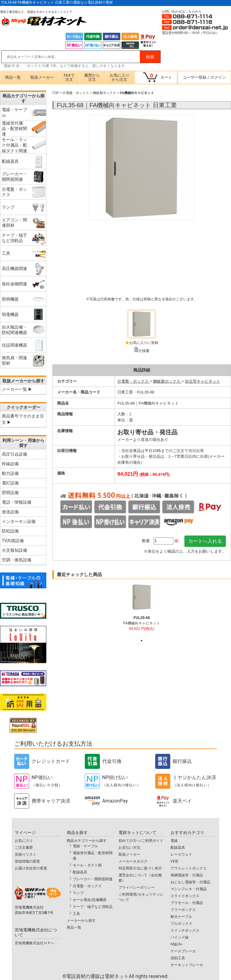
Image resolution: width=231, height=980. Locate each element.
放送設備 (10, 512)
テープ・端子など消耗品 (93, 907)
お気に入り (24, 841)
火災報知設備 (14, 550)
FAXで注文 (69, 77)
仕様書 (144, 351)
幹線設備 (10, 464)
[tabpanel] (142, 610)
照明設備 (10, 493)
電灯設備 (10, 483)
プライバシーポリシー (137, 887)
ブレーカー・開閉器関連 (93, 879)
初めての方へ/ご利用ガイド (141, 841)
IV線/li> (177, 944)
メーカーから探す (81, 921)
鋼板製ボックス (105, 93)
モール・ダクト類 (87, 865)
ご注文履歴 (24, 848)
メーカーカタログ (133, 861)
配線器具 (80, 872)
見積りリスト (26, 854)
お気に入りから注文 (120, 77)
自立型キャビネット (203, 381)
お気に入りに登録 (144, 343)
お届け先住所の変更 (31, 868)
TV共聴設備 (13, 541)
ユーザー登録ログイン (204, 77)
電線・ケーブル (85, 846)
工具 (76, 914)
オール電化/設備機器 (90, 900)
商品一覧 (13, 77)
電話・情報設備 (17, 502)
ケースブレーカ (183, 951)
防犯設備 (10, 531)
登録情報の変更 (27, 861)
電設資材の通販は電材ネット (117, 976)
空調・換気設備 (17, 560)
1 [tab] (142, 641)
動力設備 (10, 473)
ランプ (78, 893)
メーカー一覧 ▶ (17, 389)
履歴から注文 (92, 77)
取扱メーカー (42, 77)
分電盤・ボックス (76, 93)
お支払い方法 (129, 848)
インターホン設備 (19, 521)
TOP (56, 93)
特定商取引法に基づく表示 (140, 868)
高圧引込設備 (14, 454)
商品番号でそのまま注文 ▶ (23, 419)
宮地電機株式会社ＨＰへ (35, 943)
